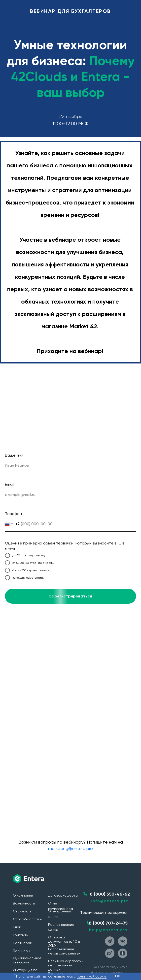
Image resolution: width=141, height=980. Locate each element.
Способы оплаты (27, 919)
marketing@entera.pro (70, 848)
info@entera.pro (110, 901)
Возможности (24, 903)
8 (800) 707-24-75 (108, 923)
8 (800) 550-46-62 (110, 894)
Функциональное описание (27, 960)
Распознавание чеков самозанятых (64, 951)
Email (10, 484)
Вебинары (21, 951)
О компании (23, 895)
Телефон (13, 514)
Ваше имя (14, 455)
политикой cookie (92, 976)
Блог (17, 927)
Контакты (21, 935)
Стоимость (22, 911)
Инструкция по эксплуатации (25, 972)
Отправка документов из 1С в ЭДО (64, 941)
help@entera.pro (108, 930)
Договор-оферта (63, 895)
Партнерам (23, 943)
